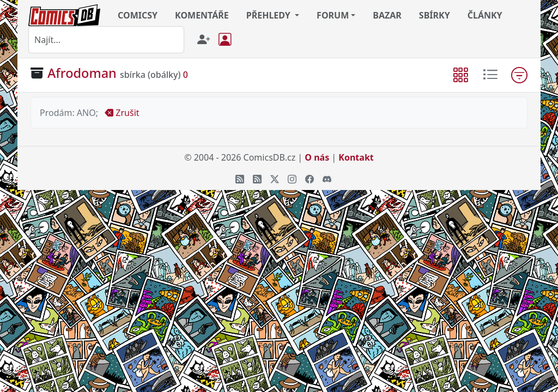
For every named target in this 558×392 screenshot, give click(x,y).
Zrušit (122, 113)
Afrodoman (82, 73)
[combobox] (106, 40)
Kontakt (356, 157)
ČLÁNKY (485, 15)
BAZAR (387, 15)
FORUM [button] (333, 15)
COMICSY (138, 15)
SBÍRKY (435, 15)
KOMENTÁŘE (202, 15)
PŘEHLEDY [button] (269, 15)
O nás (317, 157)
